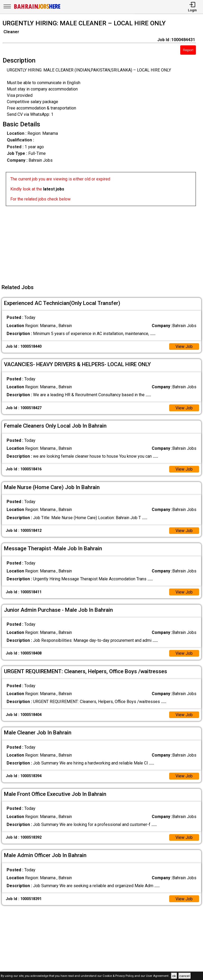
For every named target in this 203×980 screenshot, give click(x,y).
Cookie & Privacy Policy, (119, 976)
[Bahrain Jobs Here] (37, 8)
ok (174, 976)
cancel (185, 976)
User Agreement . (158, 976)
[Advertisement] (103, 243)
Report (188, 50)
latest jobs (54, 189)
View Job (184, 346)
